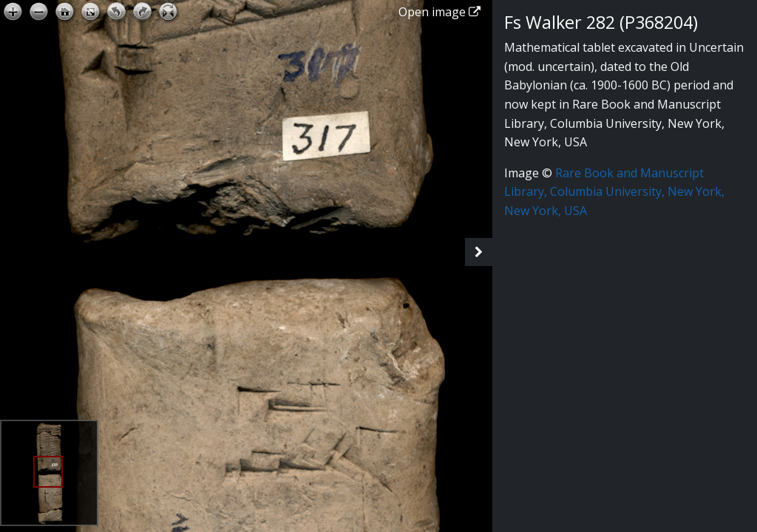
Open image (439, 12)
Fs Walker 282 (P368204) (601, 22)
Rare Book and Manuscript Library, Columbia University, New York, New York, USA (614, 192)
